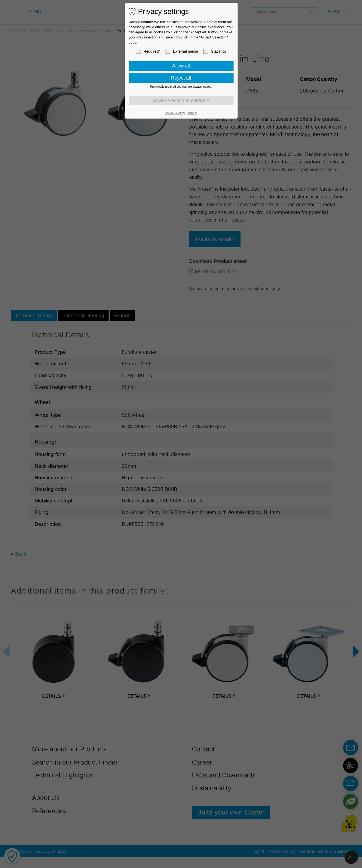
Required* (148, 51)
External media (182, 51)
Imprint (192, 113)
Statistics (215, 51)
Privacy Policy (175, 113)
